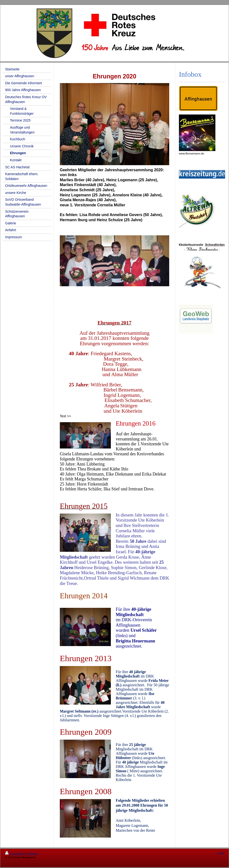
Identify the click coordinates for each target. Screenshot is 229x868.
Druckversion (16, 854)
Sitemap (33, 854)
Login (221, 853)
